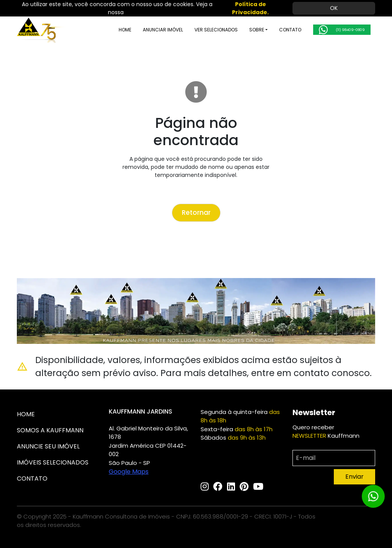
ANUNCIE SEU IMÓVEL (48, 446)
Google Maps (129, 472)
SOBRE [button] (243, 30)
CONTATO (276, 30)
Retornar (196, 213)
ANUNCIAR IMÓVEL (149, 30)
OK (334, 8)
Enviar (354, 477)
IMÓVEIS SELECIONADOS (53, 462)
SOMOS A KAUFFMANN (50, 430)
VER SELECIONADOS (202, 30)
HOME (111, 30)
